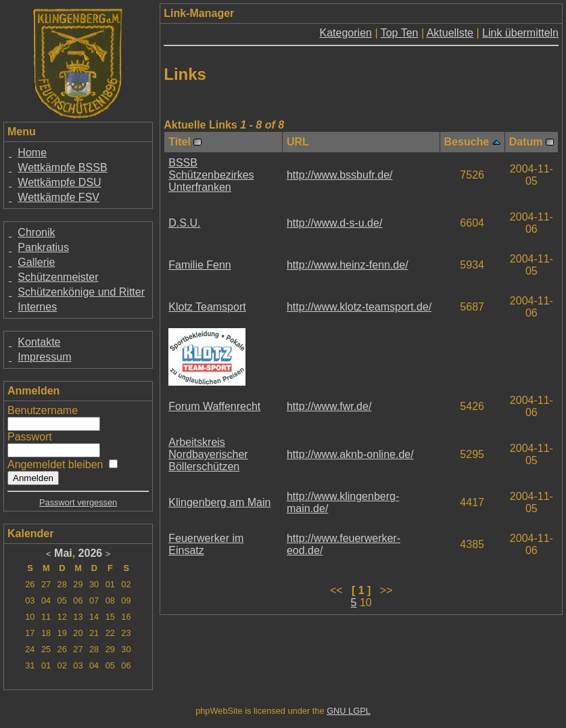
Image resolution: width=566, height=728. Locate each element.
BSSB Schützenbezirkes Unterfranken (211, 175)
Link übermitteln (520, 33)
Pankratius (43, 247)
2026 (91, 553)
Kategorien (346, 33)
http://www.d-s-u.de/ (334, 223)
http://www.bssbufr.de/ (340, 175)
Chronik (36, 232)
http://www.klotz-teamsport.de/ (359, 307)
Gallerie (36, 262)
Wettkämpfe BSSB (62, 167)
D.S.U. (184, 223)
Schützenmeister (58, 277)
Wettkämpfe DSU (59, 182)
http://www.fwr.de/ (329, 406)
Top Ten (400, 33)
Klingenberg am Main (219, 502)
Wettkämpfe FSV (58, 197)
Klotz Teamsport (207, 307)
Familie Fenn (199, 265)
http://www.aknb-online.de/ (350, 454)
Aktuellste (450, 33)
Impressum (44, 357)
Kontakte (39, 342)
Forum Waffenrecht (214, 406)
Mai (63, 553)
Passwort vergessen (78, 502)
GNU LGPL (349, 711)
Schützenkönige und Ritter (81, 292)
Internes (37, 307)
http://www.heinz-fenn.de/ (348, 265)
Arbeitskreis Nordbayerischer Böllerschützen (208, 454)
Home (32, 153)
